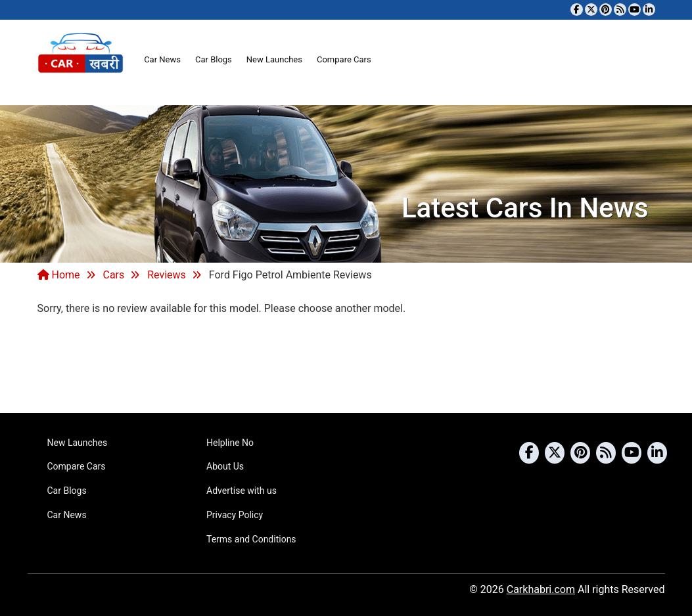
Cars (113, 275)
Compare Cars (344, 59)
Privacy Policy (235, 515)
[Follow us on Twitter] (591, 10)
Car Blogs (214, 59)
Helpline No (230, 443)
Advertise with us (242, 491)
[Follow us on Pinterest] (606, 10)
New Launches (274, 59)
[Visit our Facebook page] (577, 10)
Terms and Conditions (251, 539)
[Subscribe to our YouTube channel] (634, 10)
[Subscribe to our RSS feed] (620, 10)
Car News (162, 59)
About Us (225, 466)
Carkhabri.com (541, 589)
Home (59, 275)
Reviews (167, 275)
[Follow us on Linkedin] (649, 10)
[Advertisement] (346, 363)
